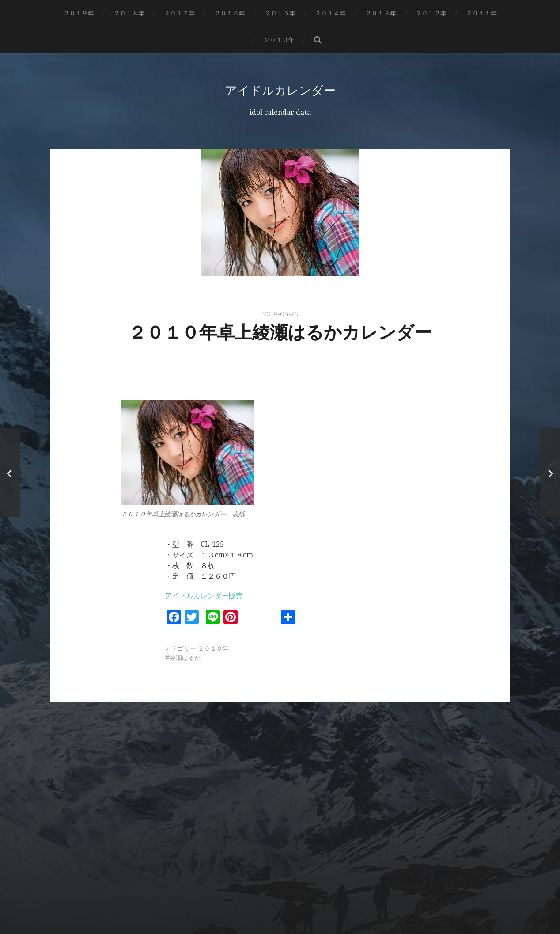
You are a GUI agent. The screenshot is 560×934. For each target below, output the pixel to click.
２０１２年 (431, 13)
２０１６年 (230, 13)
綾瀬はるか (185, 657)
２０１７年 (179, 13)
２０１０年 (279, 40)
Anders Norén (298, 904)
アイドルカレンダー (280, 90)
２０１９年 (79, 13)
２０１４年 (330, 13)
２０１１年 (481, 13)
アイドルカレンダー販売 (204, 595)
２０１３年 (381, 13)
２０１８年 (129, 13)
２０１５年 (280, 13)
